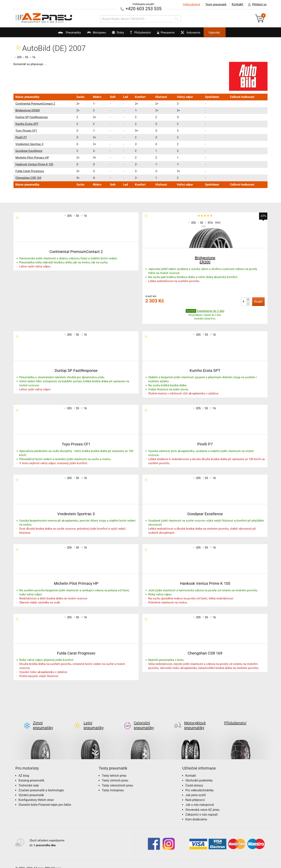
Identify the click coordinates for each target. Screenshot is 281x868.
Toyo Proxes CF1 (26, 130)
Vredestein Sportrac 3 (29, 144)
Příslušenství (143, 33)
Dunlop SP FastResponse (32, 117)
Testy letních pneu (114, 769)
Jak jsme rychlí (196, 789)
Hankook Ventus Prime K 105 (34, 164)
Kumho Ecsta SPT (27, 124)
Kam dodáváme (196, 813)
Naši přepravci (195, 794)
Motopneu (87, 34)
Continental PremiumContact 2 (35, 103)
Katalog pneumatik (31, 774)
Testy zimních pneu (115, 774)
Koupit (258, 301)
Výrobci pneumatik (31, 789)
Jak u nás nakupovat (200, 799)
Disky (113, 34)
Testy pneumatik (216, 4)
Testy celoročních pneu (117, 779)
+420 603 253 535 (143, 9)
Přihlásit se (256, 5)
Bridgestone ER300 (28, 110)
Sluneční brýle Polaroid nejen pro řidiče (45, 799)
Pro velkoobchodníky (199, 784)
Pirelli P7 (21, 137)
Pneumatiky (56, 34)
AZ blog (24, 769)
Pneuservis (170, 34)
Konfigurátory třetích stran (36, 794)
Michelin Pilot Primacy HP (32, 157)
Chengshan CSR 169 (28, 178)
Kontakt (238, 4)
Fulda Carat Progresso (30, 171)
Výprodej (227, 33)
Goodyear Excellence (29, 151)
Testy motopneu (113, 784)
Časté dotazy (194, 779)
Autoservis (199, 34)
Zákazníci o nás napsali (202, 808)
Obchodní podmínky (199, 774)
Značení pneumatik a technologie (41, 784)
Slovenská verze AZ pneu (202, 803)
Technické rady (29, 779)
